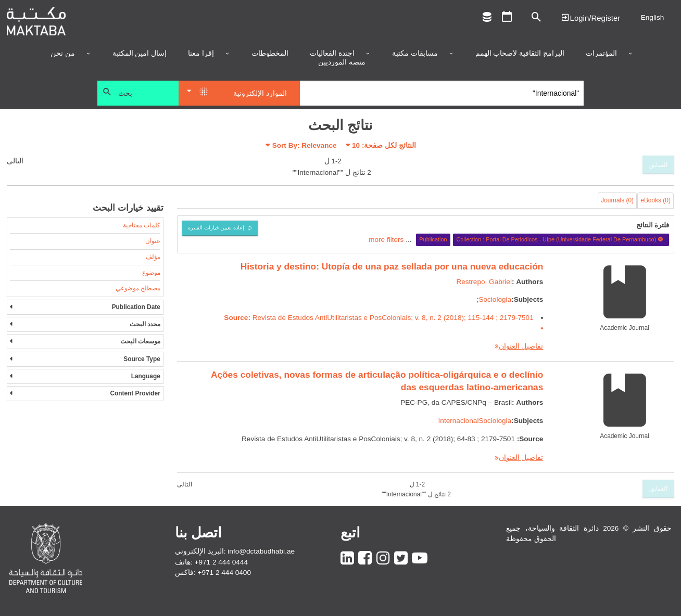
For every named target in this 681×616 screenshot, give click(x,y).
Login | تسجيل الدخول (590, 17)
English (653, 17)
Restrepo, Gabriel (484, 282)
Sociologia (495, 299)
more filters (386, 239)
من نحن (63, 54)
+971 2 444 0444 (221, 562)
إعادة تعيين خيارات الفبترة (216, 228)
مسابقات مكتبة (415, 54)
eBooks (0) (655, 200)
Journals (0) (617, 200)
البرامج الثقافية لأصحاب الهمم (520, 54)
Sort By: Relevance (305, 145)
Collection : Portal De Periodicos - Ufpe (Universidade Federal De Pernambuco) (561, 239)
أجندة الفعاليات (332, 54)
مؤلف (153, 257)
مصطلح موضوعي (138, 288)
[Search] (442, 93)
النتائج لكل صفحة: (384, 145)
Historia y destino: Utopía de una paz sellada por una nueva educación (392, 266)
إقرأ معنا (201, 54)
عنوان (153, 241)
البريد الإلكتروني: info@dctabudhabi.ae (235, 551)
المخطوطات (270, 54)
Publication (433, 239)
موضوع (151, 273)
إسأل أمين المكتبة (140, 54)
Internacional (459, 421)
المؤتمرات (601, 54)
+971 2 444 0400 (224, 573)
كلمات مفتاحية (142, 225)
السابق (658, 165)
